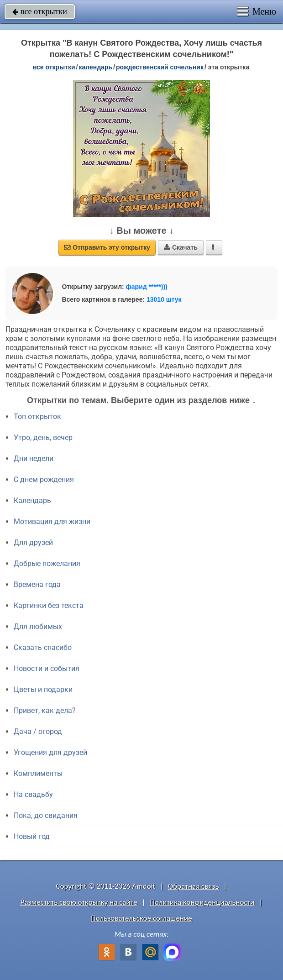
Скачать (181, 247)
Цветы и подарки (43, 689)
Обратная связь (194, 886)
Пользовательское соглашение (141, 918)
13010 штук (164, 299)
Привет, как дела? (45, 710)
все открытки (40, 11)
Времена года (37, 584)
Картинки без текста (49, 605)
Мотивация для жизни (52, 521)
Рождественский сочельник (160, 67)
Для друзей (33, 542)
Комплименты (38, 773)
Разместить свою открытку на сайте (79, 902)
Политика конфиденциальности (202, 902)
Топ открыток (37, 417)
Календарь (95, 67)
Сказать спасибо (43, 647)
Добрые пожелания (47, 563)
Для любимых (38, 626)
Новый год (32, 836)
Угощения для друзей (50, 752)
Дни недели (34, 459)
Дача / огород (38, 731)
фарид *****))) (147, 287)
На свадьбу (33, 794)
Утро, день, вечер (43, 438)
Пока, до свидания (46, 815)
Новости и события (47, 668)
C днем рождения (44, 480)
